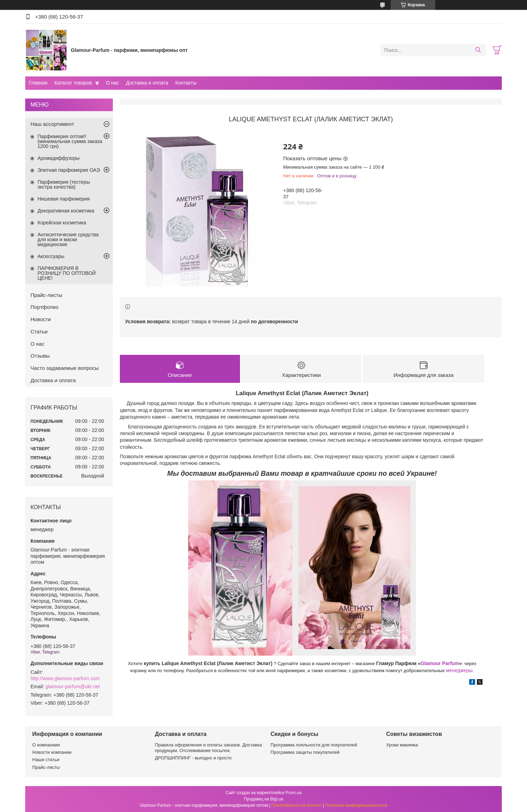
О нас (112, 83)
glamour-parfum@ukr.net (73, 686)
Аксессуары (51, 256)
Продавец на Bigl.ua (263, 799)
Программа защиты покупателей (305, 752)
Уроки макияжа (402, 745)
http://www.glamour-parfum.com (65, 678)
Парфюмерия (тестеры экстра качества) (64, 184)
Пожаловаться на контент (297, 805)
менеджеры (459, 671)
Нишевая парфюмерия (64, 199)
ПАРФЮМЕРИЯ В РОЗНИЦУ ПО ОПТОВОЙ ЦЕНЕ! (67, 273)
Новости (41, 319)
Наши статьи (46, 760)
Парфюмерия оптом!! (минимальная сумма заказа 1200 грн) (70, 141)
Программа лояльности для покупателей (314, 745)
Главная (38, 83)
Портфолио (45, 307)
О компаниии (46, 745)
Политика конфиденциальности (356, 805)
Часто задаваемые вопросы (65, 368)
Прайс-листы (46, 295)
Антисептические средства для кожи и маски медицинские (68, 239)
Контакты (186, 83)
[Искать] (478, 50)
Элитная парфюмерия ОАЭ (69, 170)
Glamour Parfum (440, 664)
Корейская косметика (62, 223)
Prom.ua (293, 793)
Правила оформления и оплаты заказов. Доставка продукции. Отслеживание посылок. (208, 748)
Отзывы (40, 356)
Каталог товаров (73, 83)
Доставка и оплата (147, 83)
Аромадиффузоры (59, 158)
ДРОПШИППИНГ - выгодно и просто (193, 758)
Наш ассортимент (52, 124)
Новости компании (52, 752)
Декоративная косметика (66, 211)
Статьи (39, 331)
